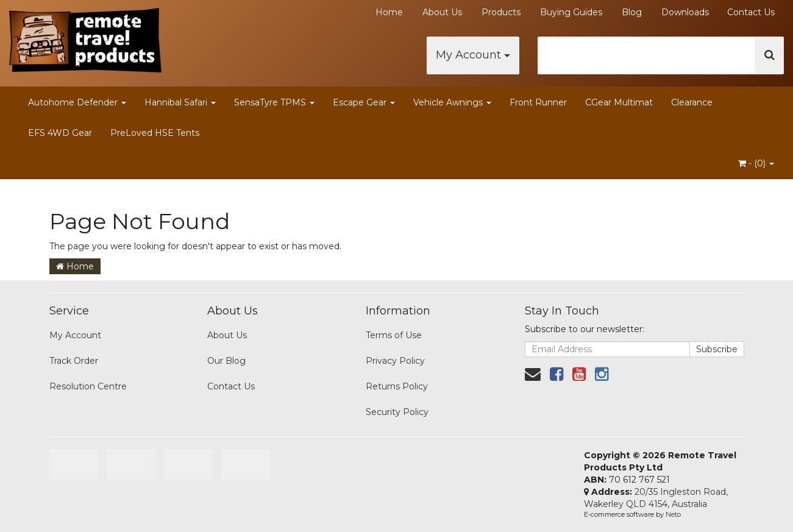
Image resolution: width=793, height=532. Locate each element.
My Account (473, 55)
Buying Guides (571, 12)
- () (756, 163)
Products (501, 12)
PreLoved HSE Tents (155, 133)
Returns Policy (397, 386)
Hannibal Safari (180, 102)
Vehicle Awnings (452, 102)
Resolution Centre (88, 386)
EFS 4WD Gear (60, 133)
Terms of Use (394, 335)
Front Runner (538, 102)
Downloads (685, 12)
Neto (673, 514)
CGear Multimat (619, 102)
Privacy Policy (395, 361)
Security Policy (397, 412)
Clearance (692, 102)
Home (389, 12)
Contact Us (751, 12)
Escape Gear (364, 102)
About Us (442, 12)
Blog (632, 12)
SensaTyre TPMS (274, 102)
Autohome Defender (77, 102)
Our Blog (226, 361)
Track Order (74, 361)
